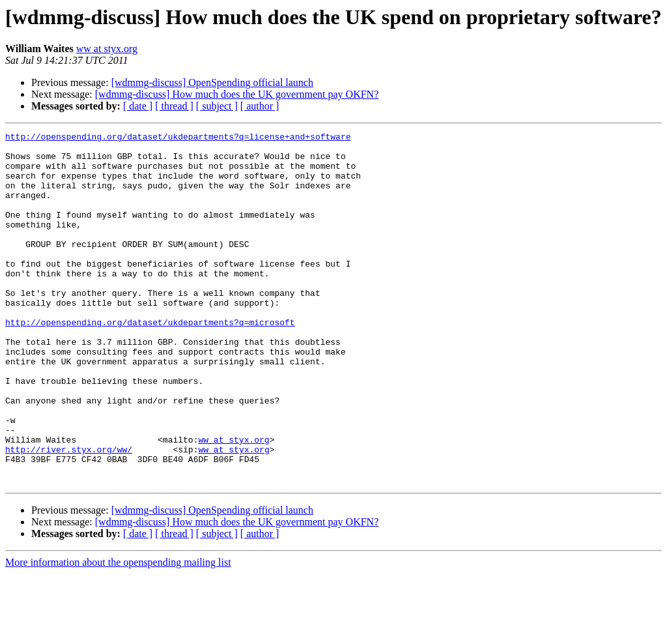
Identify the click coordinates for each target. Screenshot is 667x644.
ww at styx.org (107, 49)
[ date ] (138, 106)
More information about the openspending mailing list (118, 633)
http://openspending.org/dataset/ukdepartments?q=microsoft (150, 361)
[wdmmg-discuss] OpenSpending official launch (212, 82)
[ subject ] (217, 106)
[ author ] (260, 106)
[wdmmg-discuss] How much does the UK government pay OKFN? (237, 94)
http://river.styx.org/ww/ (69, 514)
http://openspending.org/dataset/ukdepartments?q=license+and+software (178, 138)
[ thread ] (174, 106)
